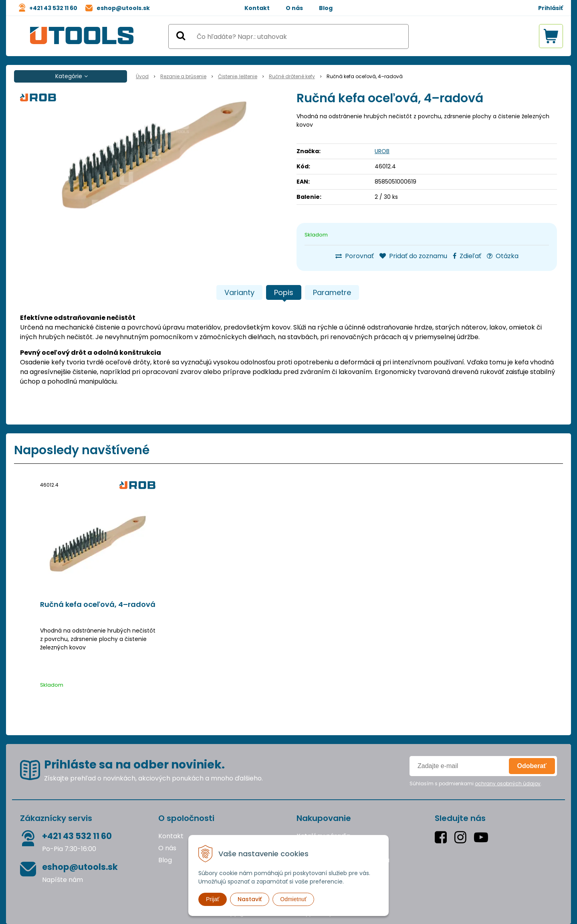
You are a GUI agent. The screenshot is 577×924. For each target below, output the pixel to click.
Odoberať (532, 766)
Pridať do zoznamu (413, 256)
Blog (326, 8)
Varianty (239, 292)
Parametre (332, 292)
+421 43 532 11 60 (53, 8)
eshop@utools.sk (123, 8)
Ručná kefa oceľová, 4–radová (98, 605)
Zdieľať (467, 256)
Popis (284, 292)
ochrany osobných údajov (508, 783)
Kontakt (257, 8)
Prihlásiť (551, 8)
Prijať (213, 899)
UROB (382, 151)
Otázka (503, 256)
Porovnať (355, 256)
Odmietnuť (293, 899)
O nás (294, 8)
